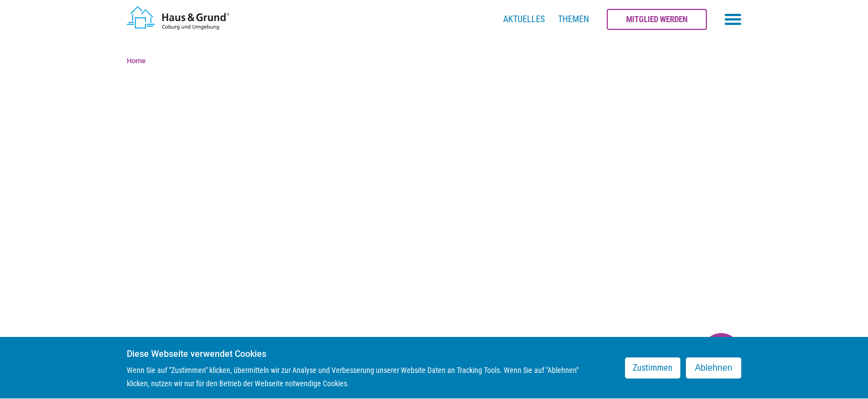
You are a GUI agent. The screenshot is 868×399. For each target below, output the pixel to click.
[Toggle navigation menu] (733, 19)
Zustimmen (653, 371)
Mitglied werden (657, 19)
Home (136, 61)
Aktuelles (524, 19)
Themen (573, 19)
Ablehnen (714, 371)
